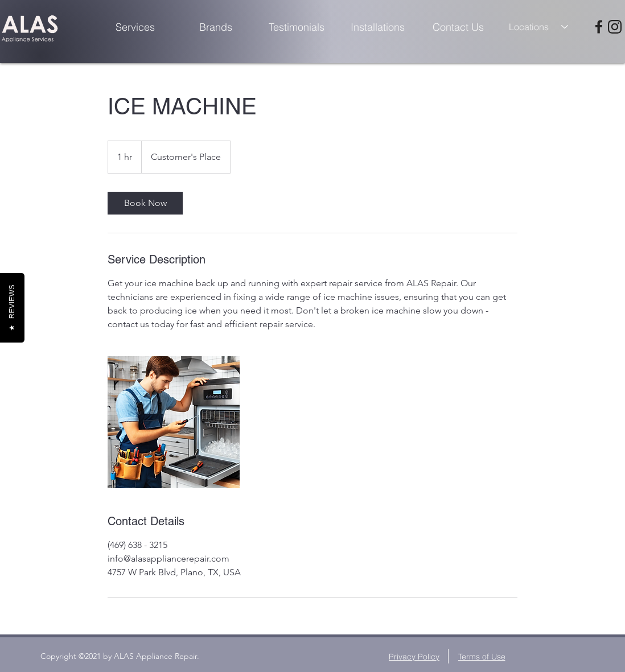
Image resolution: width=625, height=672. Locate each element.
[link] (145, 203)
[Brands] (216, 27)
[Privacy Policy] (416, 656)
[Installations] (377, 27)
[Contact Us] (458, 27)
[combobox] (539, 27)
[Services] (135, 27)
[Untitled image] (174, 422)
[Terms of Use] (482, 656)
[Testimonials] (297, 27)
